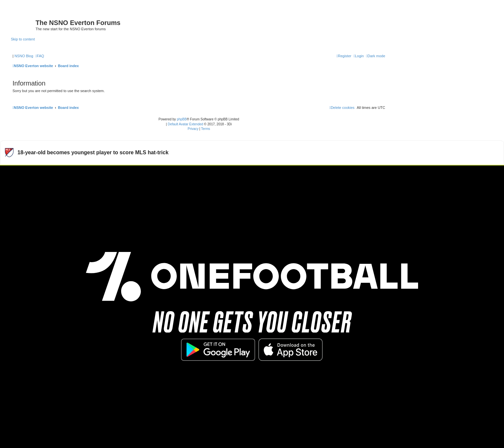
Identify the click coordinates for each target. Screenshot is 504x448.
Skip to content (23, 39)
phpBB (182, 119)
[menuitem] (40, 56)
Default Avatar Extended (185, 124)
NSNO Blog (24, 56)
